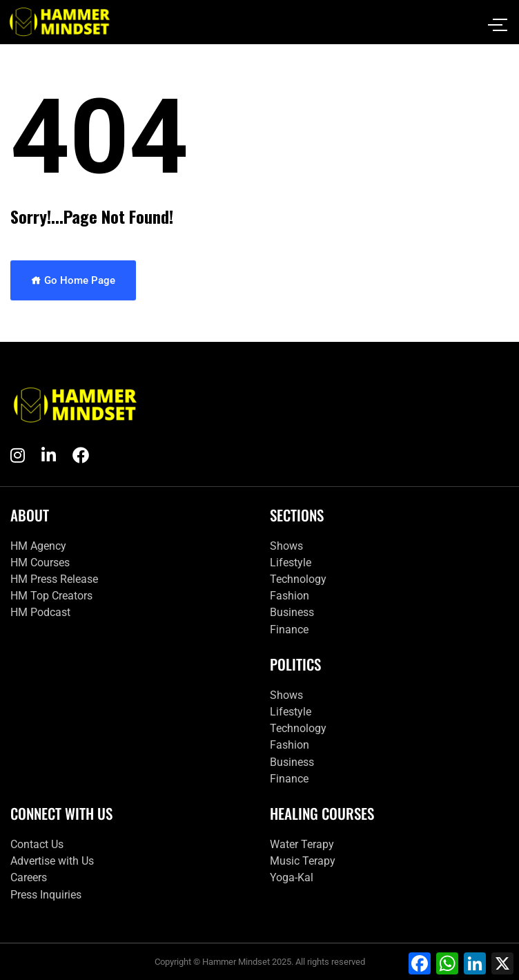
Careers (29, 877)
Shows (286, 546)
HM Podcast (40, 612)
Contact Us (37, 844)
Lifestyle (291, 563)
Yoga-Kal (292, 877)
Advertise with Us (52, 861)
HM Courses (40, 563)
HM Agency (38, 546)
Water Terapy (302, 844)
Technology (298, 579)
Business (292, 612)
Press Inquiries (46, 895)
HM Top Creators (51, 596)
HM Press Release (54, 579)
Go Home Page (73, 280)
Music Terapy (303, 861)
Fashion (290, 596)
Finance (289, 630)
